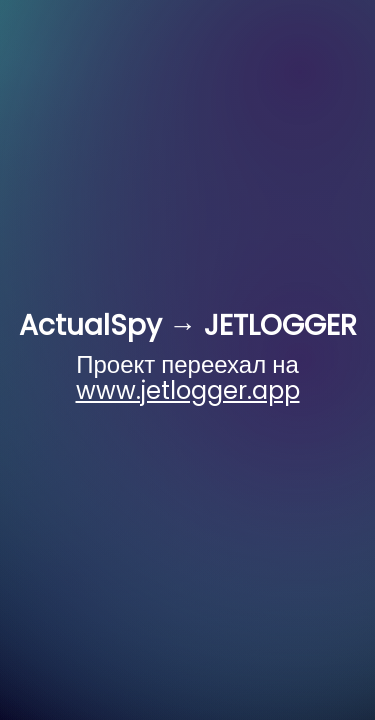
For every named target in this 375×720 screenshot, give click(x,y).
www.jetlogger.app (188, 390)
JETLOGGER (280, 325)
